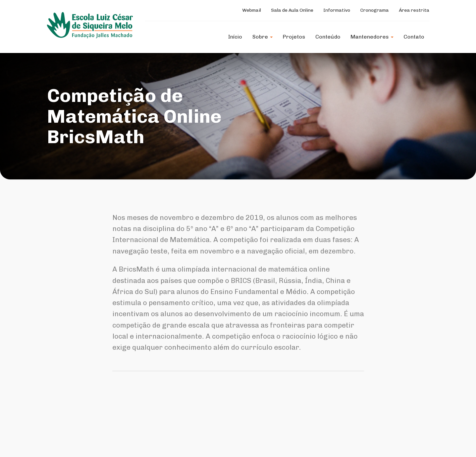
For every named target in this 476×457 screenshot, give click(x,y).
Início (235, 37)
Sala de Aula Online (292, 10)
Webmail (252, 10)
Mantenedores (372, 37)
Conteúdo (328, 37)
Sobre (262, 37)
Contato (414, 37)
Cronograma (375, 10)
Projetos (294, 37)
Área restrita (414, 10)
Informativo (337, 10)
